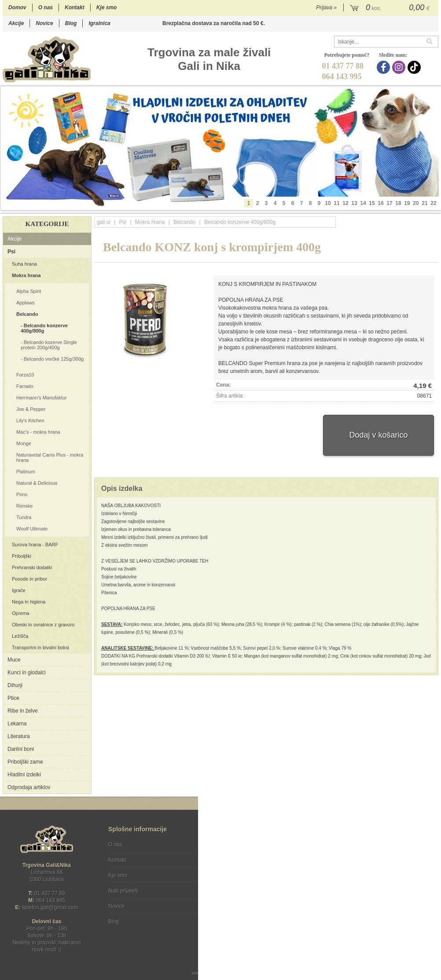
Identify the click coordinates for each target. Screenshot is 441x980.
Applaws (26, 303)
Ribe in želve (23, 711)
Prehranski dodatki (32, 567)
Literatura (19, 736)
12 (345, 203)
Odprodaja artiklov (29, 787)
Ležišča (20, 636)
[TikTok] (415, 67)
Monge (24, 443)
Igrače (19, 590)
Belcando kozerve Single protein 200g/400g (49, 345)
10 (328, 203)
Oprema (21, 613)
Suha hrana (24, 264)
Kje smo (107, 7)
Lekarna (17, 724)
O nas (46, 7)
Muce (14, 660)
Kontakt (75, 7)
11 (336, 203)
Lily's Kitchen (30, 421)
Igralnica (99, 23)
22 (433, 203)
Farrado (25, 386)
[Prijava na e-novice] (430, 852)
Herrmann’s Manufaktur (42, 398)
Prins (22, 494)
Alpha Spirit (29, 291)
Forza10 (25, 375)
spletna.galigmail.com (50, 907)
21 (424, 203)
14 (363, 203)
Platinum (26, 472)
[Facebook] (384, 67)
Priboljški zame (25, 762)
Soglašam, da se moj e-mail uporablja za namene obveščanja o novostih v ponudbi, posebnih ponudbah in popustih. (379, 880)
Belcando (27, 314)
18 (398, 203)
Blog (71, 23)
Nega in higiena (29, 602)
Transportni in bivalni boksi (40, 647)
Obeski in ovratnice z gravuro (43, 625)
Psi (11, 252)
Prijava (326, 7)
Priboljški (22, 556)
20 (416, 203)
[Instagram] (400, 67)
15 (372, 203)
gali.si (104, 222)
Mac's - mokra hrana (38, 432)
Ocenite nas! (239, 918)
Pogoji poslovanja (235, 845)
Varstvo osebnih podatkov (244, 860)
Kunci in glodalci (27, 673)
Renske (24, 506)
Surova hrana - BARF (35, 545)
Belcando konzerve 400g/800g (44, 328)
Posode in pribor (29, 579)
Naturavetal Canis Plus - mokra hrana (50, 457)
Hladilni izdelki (24, 775)
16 (380, 203)
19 (407, 203)
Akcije (16, 23)
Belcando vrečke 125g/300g (54, 359)
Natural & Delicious (37, 483)
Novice (44, 23)
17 (389, 203)
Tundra (24, 517)
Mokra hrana (26, 275)
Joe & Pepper (31, 409)
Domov (17, 7)
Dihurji (15, 685)
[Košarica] (391, 8)
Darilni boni (21, 749)
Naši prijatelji (123, 891)
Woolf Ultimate (32, 529)
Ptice (13, 698)
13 (354, 203)
